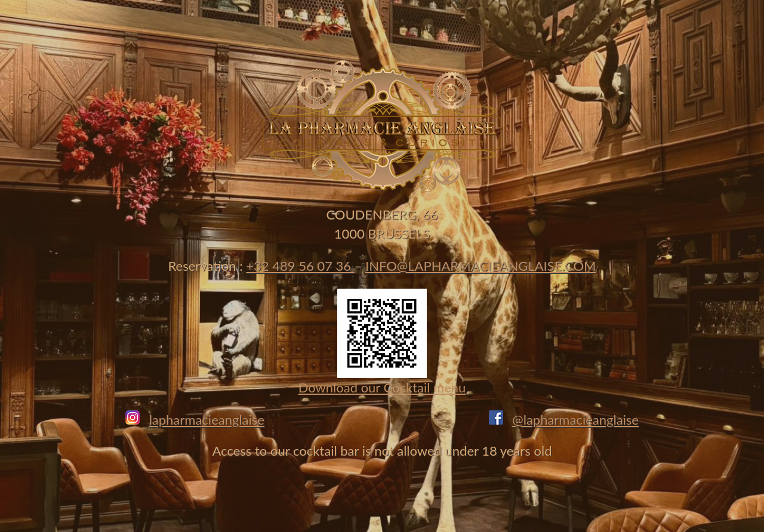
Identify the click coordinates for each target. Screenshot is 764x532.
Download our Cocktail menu (382, 387)
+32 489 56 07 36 (300, 266)
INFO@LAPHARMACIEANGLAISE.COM (480, 266)
